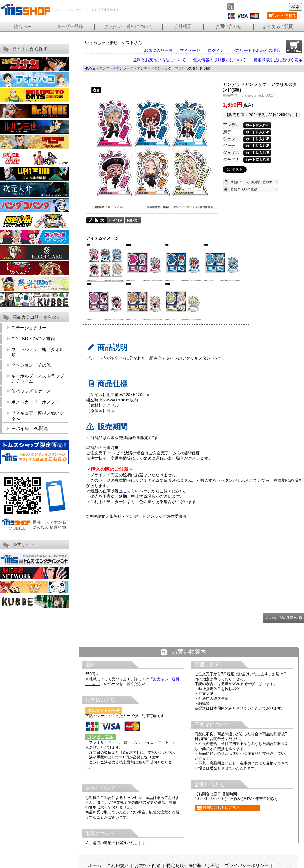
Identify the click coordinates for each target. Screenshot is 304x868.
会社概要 (183, 26)
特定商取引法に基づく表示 (278, 60)
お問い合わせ (228, 26)
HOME (90, 68)
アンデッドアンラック (116, 68)
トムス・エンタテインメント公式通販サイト (25, 9)
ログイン (216, 50)
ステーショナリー (29, 328)
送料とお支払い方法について (159, 60)
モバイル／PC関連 (30, 428)
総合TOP (23, 26)
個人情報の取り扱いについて (220, 60)
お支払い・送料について (128, 26)
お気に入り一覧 (158, 50)
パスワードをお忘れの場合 (256, 50)
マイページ (190, 50)
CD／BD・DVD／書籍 (33, 339)
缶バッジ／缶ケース (31, 391)
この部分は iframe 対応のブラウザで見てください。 (189, 753)
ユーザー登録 (70, 26)
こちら (129, 491)
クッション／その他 (31, 365)
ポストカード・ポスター (35, 402)
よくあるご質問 (278, 26)
